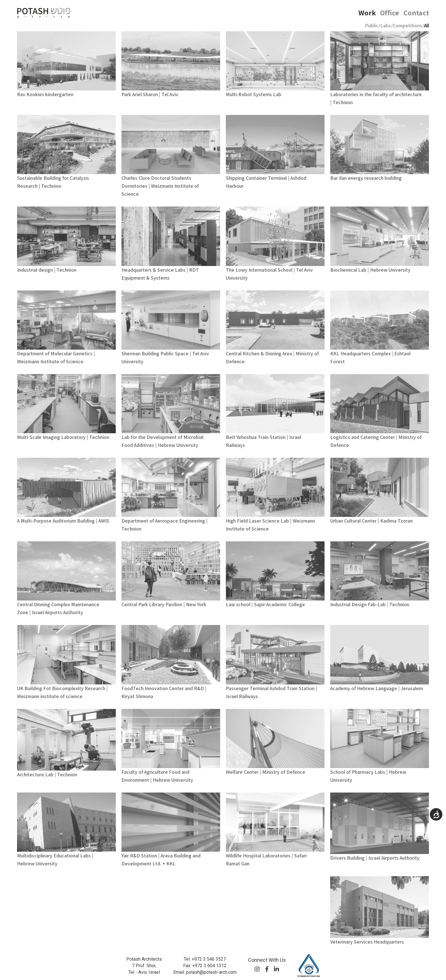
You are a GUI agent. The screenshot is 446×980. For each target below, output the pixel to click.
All (427, 26)
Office (390, 13)
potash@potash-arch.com (211, 972)
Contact (416, 13)
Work (367, 13)
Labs (386, 26)
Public (372, 26)
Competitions (407, 26)
